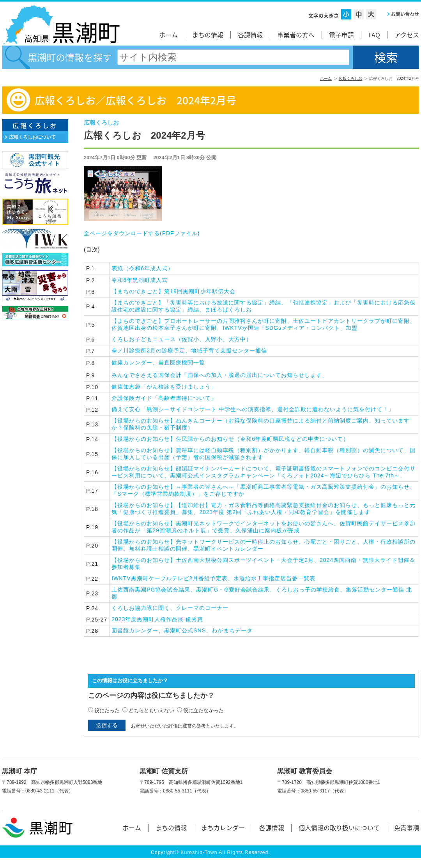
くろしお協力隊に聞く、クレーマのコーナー (170, 608)
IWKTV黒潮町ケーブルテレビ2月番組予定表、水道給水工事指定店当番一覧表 (213, 578)
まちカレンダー (223, 828)
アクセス (407, 35)
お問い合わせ (405, 14)
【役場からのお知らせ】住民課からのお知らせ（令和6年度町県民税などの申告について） (230, 439)
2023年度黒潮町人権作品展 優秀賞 (157, 619)
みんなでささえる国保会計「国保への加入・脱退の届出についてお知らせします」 (220, 375)
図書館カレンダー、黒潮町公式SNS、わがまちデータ (182, 630)
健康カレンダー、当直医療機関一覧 (158, 363)
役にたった (107, 710)
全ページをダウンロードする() (142, 233)
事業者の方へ (296, 35)
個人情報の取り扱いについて (339, 828)
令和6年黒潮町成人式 (140, 280)
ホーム (168, 35)
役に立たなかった (203, 710)
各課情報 (250, 35)
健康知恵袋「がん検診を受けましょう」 (164, 387)
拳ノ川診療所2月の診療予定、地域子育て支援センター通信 (189, 350)
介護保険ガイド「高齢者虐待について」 (164, 398)
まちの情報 (208, 35)
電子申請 (341, 35)
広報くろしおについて (32, 137)
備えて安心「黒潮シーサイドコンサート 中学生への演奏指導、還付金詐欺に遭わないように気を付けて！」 (253, 409)
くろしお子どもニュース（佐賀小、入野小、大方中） (182, 339)
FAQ (374, 35)
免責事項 (407, 828)
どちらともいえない (151, 710)
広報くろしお (350, 78)
